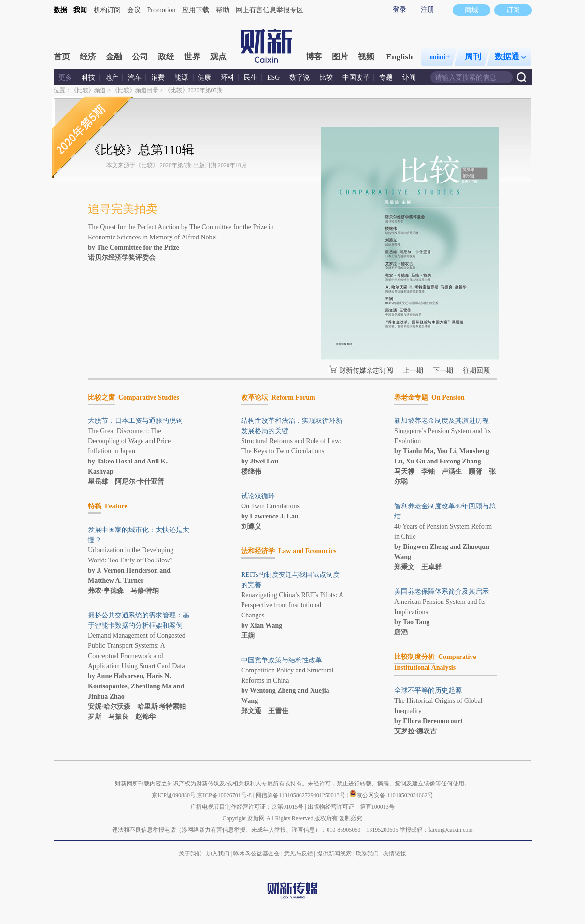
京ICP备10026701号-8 (225, 795)
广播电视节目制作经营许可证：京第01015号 (247, 807)
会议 (134, 10)
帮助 (223, 10)
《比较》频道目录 (135, 90)
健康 (204, 77)
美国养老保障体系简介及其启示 (442, 592)
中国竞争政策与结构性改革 (282, 660)
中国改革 (356, 77)
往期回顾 (476, 371)
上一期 (413, 371)
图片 (340, 57)
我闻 (80, 10)
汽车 (135, 77)
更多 (65, 77)
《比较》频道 (88, 90)
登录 (400, 9)
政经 (166, 57)
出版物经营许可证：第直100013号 (351, 807)
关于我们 (190, 854)
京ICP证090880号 (174, 795)
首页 (62, 57)
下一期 (443, 371)
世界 (192, 57)
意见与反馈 (299, 854)
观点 (218, 57)
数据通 (510, 57)
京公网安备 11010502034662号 (391, 795)
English (400, 57)
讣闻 (409, 77)
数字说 (300, 77)
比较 (326, 77)
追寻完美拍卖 (123, 209)
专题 (386, 77)
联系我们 (367, 854)
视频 (366, 57)
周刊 (473, 57)
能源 (182, 77)
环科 (228, 77)
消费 (158, 77)
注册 (428, 9)
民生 (251, 77)
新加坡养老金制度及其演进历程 (442, 421)
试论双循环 (258, 496)
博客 (314, 57)
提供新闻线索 (334, 854)
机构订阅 (107, 10)
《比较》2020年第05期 (194, 90)
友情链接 (395, 854)
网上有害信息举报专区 (270, 10)
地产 (112, 77)
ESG (273, 77)
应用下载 (196, 10)
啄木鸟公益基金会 (257, 854)
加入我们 (218, 854)
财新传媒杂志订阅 (366, 371)
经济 (88, 57)
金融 (114, 57)
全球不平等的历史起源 (428, 691)
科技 (88, 77)
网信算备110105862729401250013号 (301, 795)
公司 (140, 57)
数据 (60, 10)
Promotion (162, 10)
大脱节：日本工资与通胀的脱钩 (135, 421)
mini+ (440, 57)
